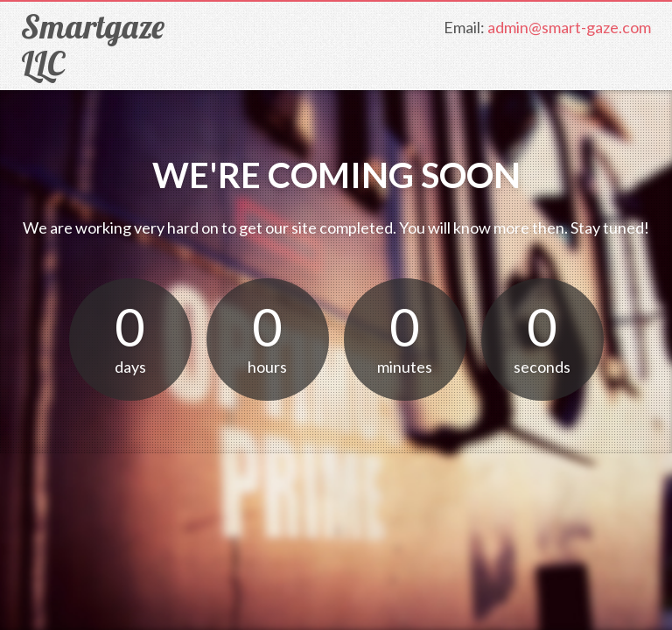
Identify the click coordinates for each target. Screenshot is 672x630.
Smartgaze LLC (93, 45)
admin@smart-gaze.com (569, 27)
